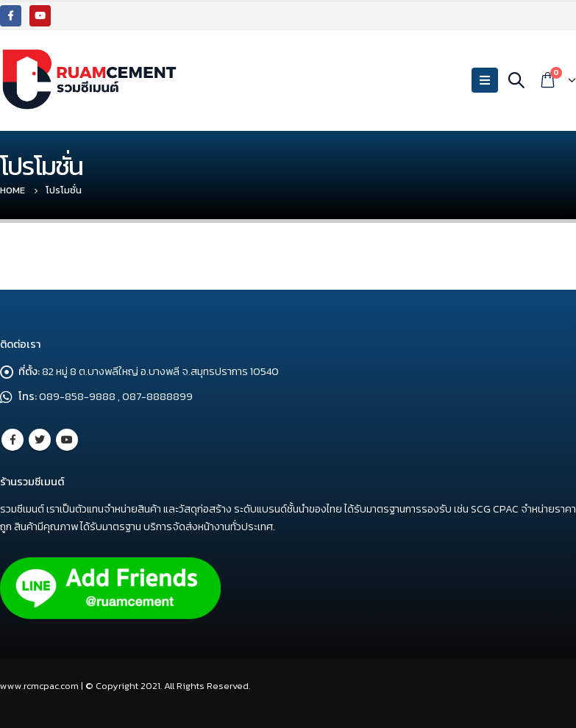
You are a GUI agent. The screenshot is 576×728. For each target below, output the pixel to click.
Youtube (67, 440)
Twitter (40, 440)
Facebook (13, 440)
